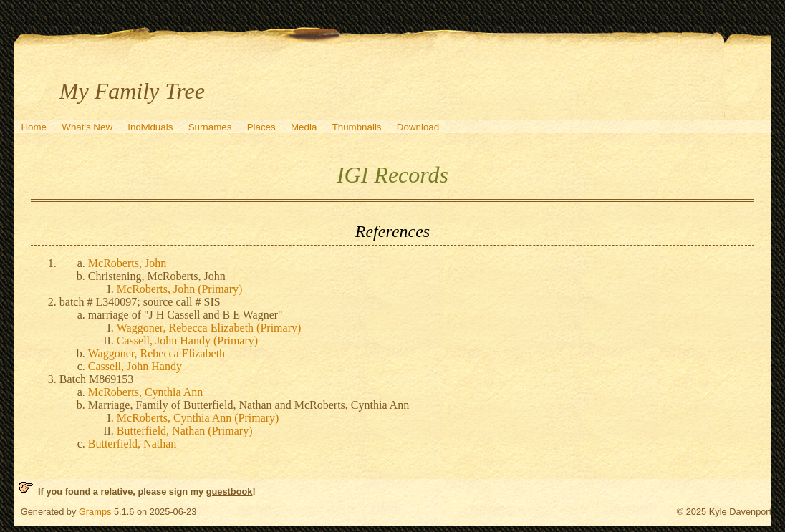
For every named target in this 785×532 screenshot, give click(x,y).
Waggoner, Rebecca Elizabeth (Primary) (209, 328)
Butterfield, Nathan (133, 444)
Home (34, 127)
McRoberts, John (127, 263)
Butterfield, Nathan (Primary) (185, 431)
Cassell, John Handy (135, 366)
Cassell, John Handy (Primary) (187, 340)
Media (304, 127)
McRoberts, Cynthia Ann (145, 392)
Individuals (150, 127)
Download (418, 127)
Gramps (95, 512)
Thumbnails (357, 127)
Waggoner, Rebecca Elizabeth (156, 353)
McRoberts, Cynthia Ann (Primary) (198, 418)
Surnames (210, 127)
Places (261, 127)
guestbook (230, 492)
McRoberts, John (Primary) (180, 289)
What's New (87, 127)
